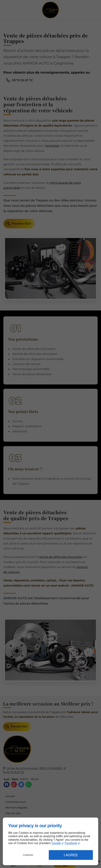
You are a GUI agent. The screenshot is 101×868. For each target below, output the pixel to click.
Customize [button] (28, 855)
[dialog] (50, 841)
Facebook (71, 843)
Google (56, 843)
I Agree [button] (71, 855)
